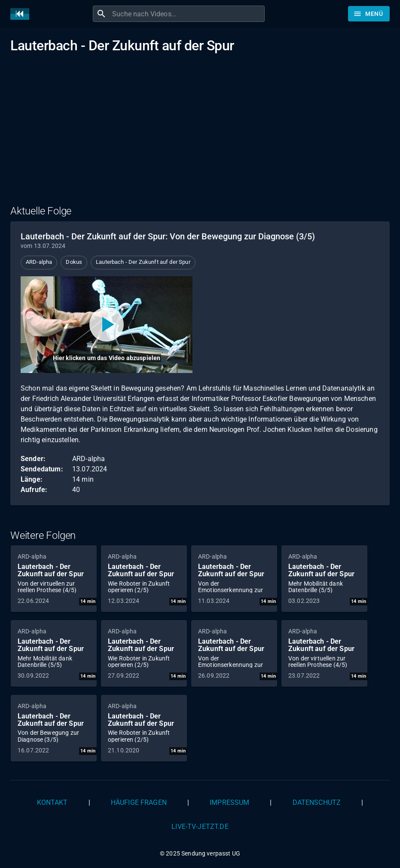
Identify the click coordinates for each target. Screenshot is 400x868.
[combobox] (187, 14)
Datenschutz (317, 802)
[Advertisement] (200, 134)
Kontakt (52, 802)
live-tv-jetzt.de (200, 827)
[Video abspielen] (107, 325)
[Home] (22, 14)
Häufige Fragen (139, 802)
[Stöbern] (369, 14)
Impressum (229, 802)
